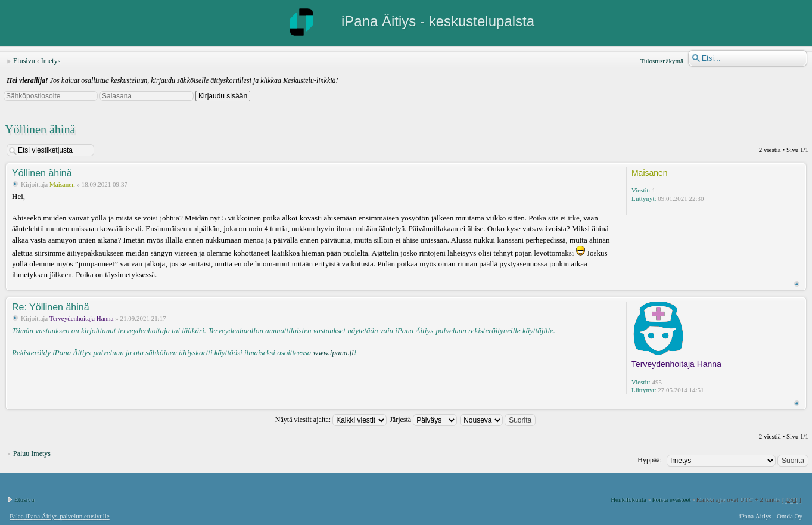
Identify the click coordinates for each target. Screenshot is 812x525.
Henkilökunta (629, 499)
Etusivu (24, 61)
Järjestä (423, 420)
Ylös (797, 284)
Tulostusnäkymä (662, 61)
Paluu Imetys (32, 453)
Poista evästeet (671, 499)
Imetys (51, 61)
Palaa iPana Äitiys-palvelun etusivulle (60, 516)
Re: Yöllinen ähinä (51, 307)
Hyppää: (650, 460)
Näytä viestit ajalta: (331, 420)
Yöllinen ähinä (40, 129)
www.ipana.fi (333, 352)
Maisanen (62, 184)
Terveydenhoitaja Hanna (82, 318)
